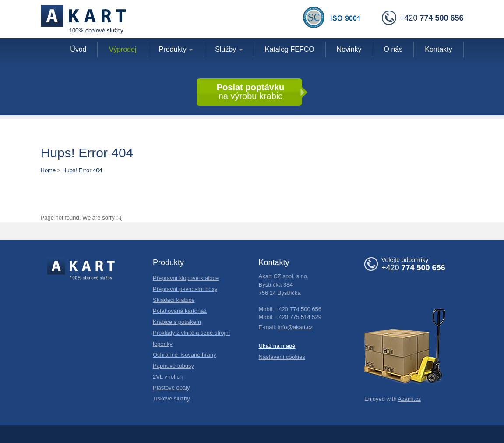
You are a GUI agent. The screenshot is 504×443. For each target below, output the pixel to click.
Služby (229, 49)
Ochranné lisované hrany (185, 355)
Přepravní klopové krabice (186, 278)
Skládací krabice (174, 300)
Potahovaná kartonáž (180, 311)
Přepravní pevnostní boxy (185, 289)
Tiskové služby (171, 399)
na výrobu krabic (251, 92)
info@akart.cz (296, 327)
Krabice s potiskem (177, 322)
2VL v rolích (168, 377)
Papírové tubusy (173, 366)
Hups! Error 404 (82, 170)
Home (48, 170)
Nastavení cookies (282, 357)
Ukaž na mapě (277, 346)
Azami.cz (410, 399)
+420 (423, 18)
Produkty (176, 49)
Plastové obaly (171, 388)
